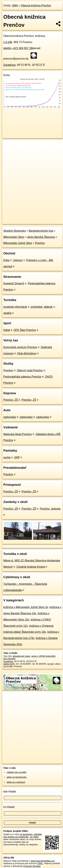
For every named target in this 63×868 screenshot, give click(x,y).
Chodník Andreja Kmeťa (31, 567)
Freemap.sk (44, 219)
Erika (6, 260)
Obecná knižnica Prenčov (36, 5)
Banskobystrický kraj (41, 231)
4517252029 (9, 659)
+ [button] (8, 146)
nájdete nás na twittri (16, 772)
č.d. (8, 42)
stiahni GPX (9, 664)
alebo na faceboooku (17, 777)
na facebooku (26, 834)
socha (7, 457)
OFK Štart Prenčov (25, 330)
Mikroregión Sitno (14, 237)
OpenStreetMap (27, 219)
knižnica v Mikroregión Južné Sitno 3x (26, 607)
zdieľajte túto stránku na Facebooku (23, 836)
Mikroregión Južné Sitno (18, 243)
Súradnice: (10, 65)
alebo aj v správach (16, 782)
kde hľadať (10, 792)
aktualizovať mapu (21, 656)
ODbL (40, 863)
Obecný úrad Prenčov (30, 370)
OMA (15, 5)
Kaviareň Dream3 (14, 283)
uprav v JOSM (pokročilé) (43, 656)
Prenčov (40, 243)
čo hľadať (9, 807)
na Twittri (34, 837)
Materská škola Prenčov (18, 434)
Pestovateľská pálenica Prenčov (22, 377)
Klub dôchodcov (27, 353)
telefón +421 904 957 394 (19, 48)
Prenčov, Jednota (50, 509)
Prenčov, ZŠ (11, 400)
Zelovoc (18, 260)
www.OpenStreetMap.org (43, 861)
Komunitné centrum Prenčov (20, 347)
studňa (7, 313)
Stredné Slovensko (15, 231)
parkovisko (10, 417)
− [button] (8, 151)
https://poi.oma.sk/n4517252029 (17, 221)
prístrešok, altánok (42, 307)
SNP (17, 457)
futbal (7, 330)
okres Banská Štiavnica (41, 237)
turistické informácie (15, 307)
